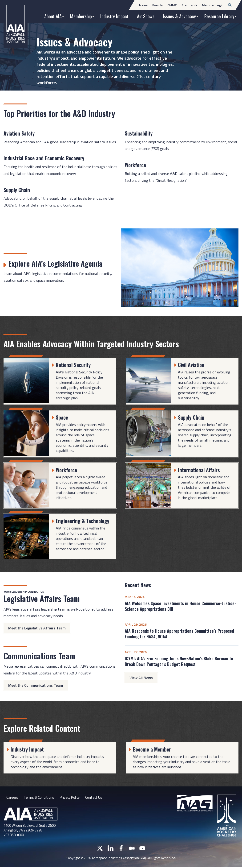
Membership (81, 16)
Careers (12, 798)
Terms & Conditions (39, 798)
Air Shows (146, 16)
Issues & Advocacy (179, 16)
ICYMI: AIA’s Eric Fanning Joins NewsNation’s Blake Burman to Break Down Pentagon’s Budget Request (179, 661)
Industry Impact (114, 16)
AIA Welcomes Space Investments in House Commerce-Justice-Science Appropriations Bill (180, 606)
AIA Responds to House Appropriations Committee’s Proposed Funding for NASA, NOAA (179, 634)
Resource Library (219, 16)
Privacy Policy (72, 798)
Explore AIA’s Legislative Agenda (59, 263)
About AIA (53, 16)
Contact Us (97, 798)
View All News (141, 678)
